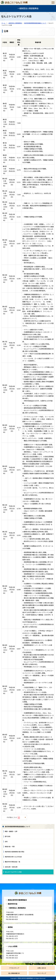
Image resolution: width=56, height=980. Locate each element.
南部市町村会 (13, 904)
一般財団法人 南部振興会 (17, 908)
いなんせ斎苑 (13, 946)
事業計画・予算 (10, 847)
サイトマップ (42, 973)
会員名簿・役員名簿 (11, 867)
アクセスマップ (14, 968)
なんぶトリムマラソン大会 (13, 872)
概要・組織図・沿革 (11, 831)
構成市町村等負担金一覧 (12, 862)
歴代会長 (8, 836)
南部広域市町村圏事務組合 (17, 900)
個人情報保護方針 (14, 973)
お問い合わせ (42, 968)
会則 (6, 842)
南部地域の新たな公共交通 (13, 857)
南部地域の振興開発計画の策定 (15, 852)
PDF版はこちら (12, 817)
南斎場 (10, 927)
